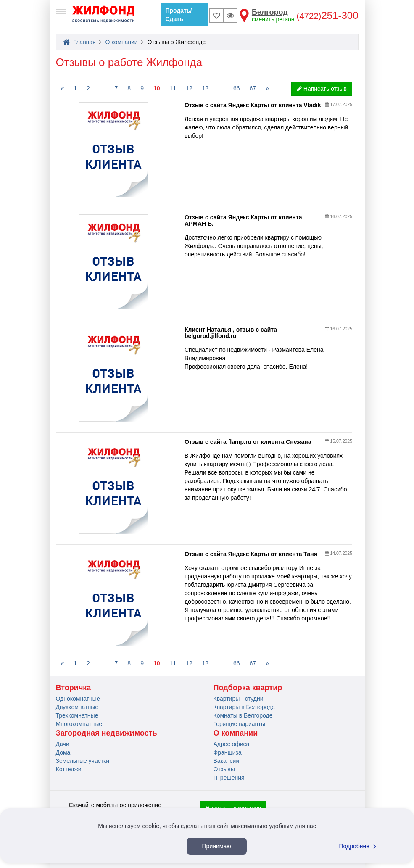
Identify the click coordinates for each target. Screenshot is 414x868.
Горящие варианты (239, 724)
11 (173, 88)
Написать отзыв (322, 89)
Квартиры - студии (239, 699)
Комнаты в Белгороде (243, 715)
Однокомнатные (78, 699)
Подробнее (359, 846)
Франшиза (228, 752)
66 (237, 88)
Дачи (63, 744)
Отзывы (224, 769)
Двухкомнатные (77, 707)
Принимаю (217, 846)
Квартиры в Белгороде (244, 707)
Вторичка (74, 688)
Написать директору (233, 808)
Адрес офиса (232, 744)
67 (253, 88)
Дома (63, 752)
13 (206, 88)
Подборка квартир (248, 688)
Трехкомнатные (77, 715)
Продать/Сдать (179, 15)
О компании (236, 733)
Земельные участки (83, 761)
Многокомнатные (79, 724)
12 (189, 88)
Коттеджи (69, 769)
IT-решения (229, 778)
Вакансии (227, 761)
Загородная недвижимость (107, 733)
